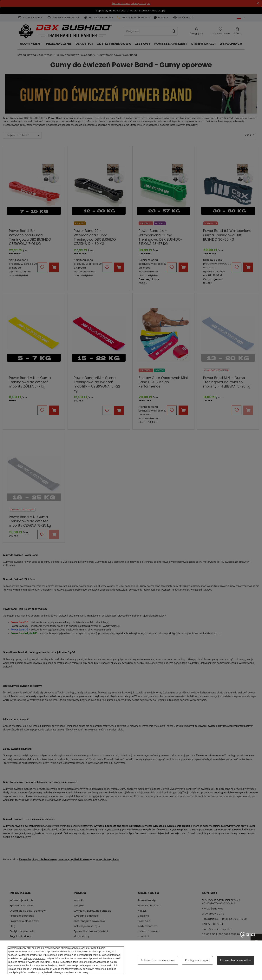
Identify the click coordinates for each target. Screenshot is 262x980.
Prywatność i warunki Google (43, 962)
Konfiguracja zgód (197, 960)
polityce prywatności (34, 958)
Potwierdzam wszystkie (236, 960)
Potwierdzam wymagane (158, 960)
